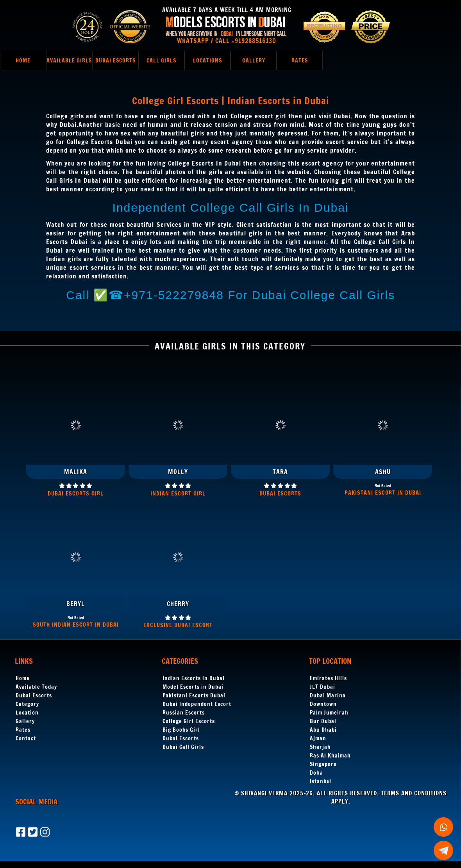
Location (27, 713)
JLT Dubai (323, 687)
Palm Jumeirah (329, 713)
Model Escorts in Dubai (193, 687)
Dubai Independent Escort (197, 704)
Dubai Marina (328, 695)
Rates (23, 730)
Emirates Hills (328, 678)
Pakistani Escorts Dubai (194, 695)
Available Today (36, 687)
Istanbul (321, 781)
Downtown (323, 704)
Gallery (25, 721)
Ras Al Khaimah (330, 756)
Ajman (318, 738)
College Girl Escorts (189, 721)
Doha (316, 773)
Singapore (323, 764)
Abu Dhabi (323, 730)
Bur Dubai (323, 721)
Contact (26, 738)
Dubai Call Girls (183, 747)
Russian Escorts (184, 713)
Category (27, 704)
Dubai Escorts (34, 695)
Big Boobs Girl (181, 730)
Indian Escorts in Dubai (194, 678)
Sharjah (320, 747)
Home (23, 678)
